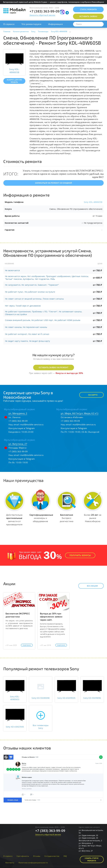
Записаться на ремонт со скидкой (53, 183)
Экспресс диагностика (67, 518)
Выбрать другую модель (14, 81)
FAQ (65, 856)
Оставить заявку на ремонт (54, 367)
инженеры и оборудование (41, 518)
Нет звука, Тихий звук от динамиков (23, 306)
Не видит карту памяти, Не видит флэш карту (27, 341)
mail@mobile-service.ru (32, 424)
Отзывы (37, 856)
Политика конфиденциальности (33, 863)
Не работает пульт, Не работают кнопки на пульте (30, 292)
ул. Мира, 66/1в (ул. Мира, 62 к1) (80, 413)
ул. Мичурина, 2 (18, 413)
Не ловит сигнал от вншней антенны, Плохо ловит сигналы (34, 299)
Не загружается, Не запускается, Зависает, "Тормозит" (32, 285)
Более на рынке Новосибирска (93, 518)
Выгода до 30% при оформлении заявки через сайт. (51, 617)
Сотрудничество (52, 856)
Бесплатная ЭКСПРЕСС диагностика (18, 615)
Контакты (10, 863)
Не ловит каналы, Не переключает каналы (26, 327)
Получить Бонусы (80, 555)
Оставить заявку (88, 16)
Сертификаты (23, 856)
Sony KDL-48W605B (93, 202)
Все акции (90, 586)
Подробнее (27, 645)
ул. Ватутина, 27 (18, 444)
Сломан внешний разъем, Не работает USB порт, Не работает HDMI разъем (43, 320)
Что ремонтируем (31, 24)
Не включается (12, 270)
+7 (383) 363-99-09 (45, 11)
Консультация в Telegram (22, 428)
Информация (55, 24)
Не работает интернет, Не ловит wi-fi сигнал (27, 334)
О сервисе (9, 24)
